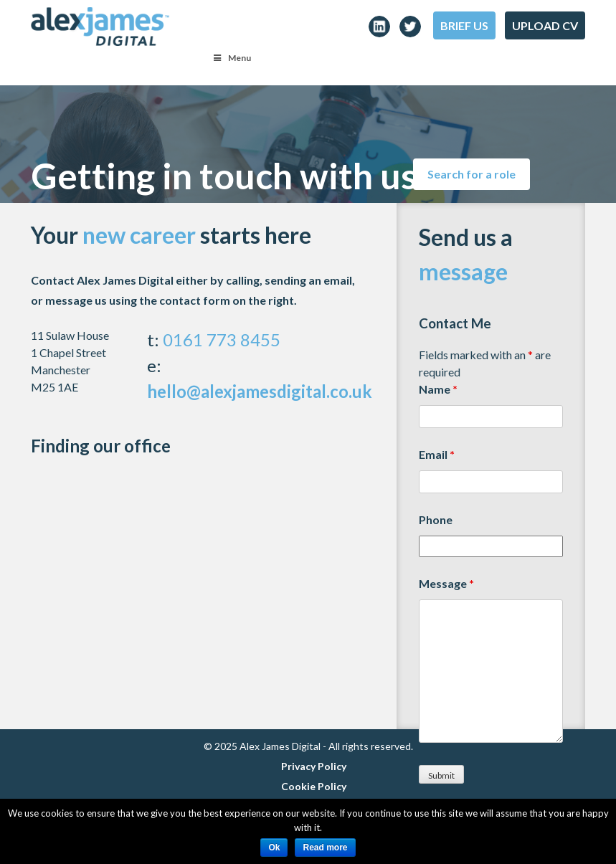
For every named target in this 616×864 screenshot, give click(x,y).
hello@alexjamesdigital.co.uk (260, 391)
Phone (436, 519)
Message (446, 583)
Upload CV (545, 25)
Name (438, 389)
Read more (325, 848)
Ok (274, 848)
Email (437, 454)
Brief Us (464, 25)
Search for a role (472, 174)
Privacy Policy (314, 766)
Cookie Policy (314, 786)
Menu (231, 58)
